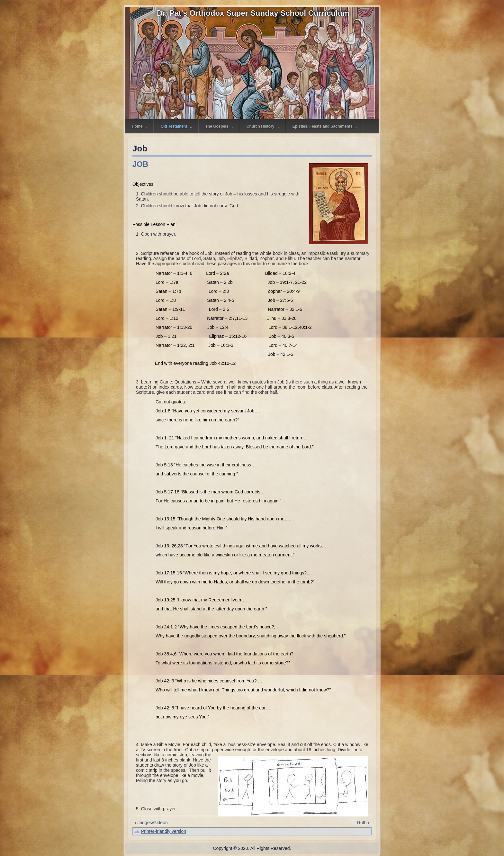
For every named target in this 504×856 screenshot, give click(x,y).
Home (140, 126)
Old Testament (177, 126)
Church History (263, 126)
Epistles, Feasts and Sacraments (325, 126)
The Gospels (219, 126)
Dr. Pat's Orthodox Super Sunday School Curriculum (253, 13)
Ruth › (363, 823)
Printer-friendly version (164, 831)
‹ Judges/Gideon (151, 823)
